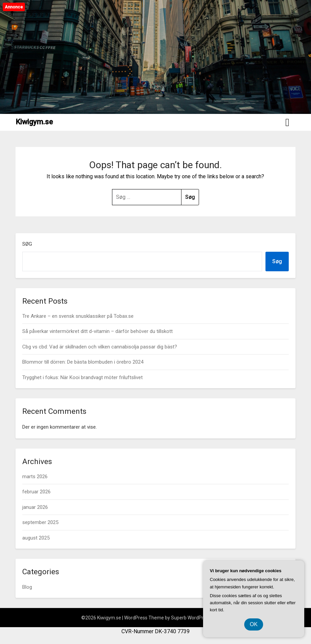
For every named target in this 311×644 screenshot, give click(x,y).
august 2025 (36, 538)
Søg (27, 244)
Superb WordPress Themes (200, 618)
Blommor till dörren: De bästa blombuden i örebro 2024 (83, 362)
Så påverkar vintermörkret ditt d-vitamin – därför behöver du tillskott (97, 331)
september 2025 (40, 522)
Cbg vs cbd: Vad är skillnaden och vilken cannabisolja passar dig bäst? (100, 347)
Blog (27, 587)
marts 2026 (35, 477)
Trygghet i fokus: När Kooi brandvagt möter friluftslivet (82, 377)
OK (253, 624)
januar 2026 (35, 507)
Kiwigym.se (34, 122)
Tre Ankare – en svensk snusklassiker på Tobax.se (78, 316)
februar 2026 (36, 492)
